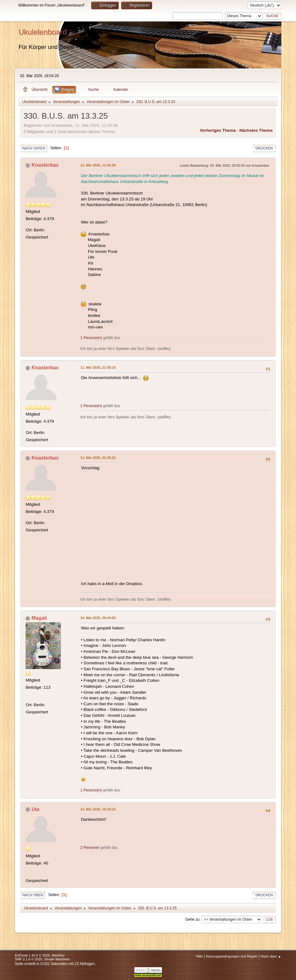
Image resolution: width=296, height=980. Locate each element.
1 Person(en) (91, 338)
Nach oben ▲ (271, 956)
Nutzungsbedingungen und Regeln (232, 956)
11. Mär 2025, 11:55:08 (98, 165)
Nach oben (33, 895)
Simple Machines (57, 959)
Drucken (264, 148)
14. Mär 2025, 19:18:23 (98, 809)
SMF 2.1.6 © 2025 (28, 959)
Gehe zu (192, 919)
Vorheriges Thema (218, 130)
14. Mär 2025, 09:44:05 (98, 618)
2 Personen (90, 848)
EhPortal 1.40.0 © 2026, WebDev (39, 955)
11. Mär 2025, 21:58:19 (98, 367)
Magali (39, 618)
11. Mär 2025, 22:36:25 (98, 458)
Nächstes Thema (256, 130)
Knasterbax (45, 165)
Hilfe (200, 956)
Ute (36, 809)
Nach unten (34, 148)
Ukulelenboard (43, 32)
